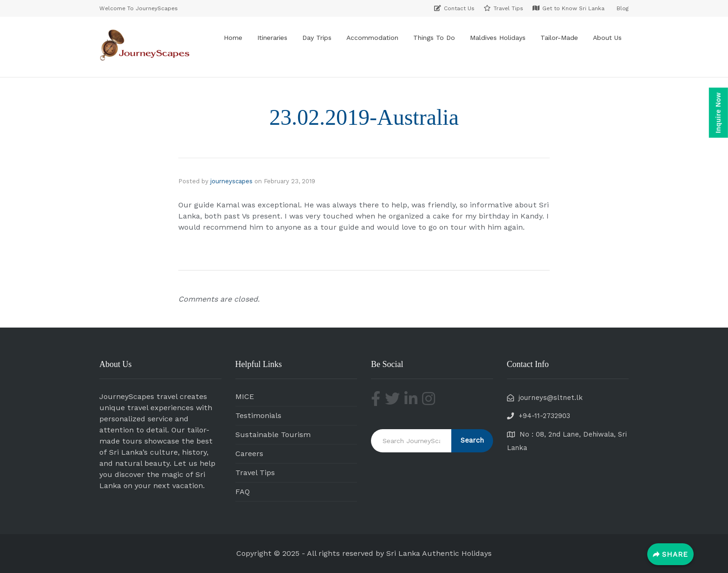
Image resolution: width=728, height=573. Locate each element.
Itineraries (272, 38)
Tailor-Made (559, 38)
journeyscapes (231, 181)
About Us (607, 38)
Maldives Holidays (498, 38)
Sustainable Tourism (273, 435)
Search (472, 440)
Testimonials (258, 415)
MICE (245, 396)
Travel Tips (255, 473)
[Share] (670, 554)
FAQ (243, 492)
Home (233, 38)
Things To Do (434, 38)
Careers (249, 454)
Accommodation (372, 38)
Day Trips (317, 38)
